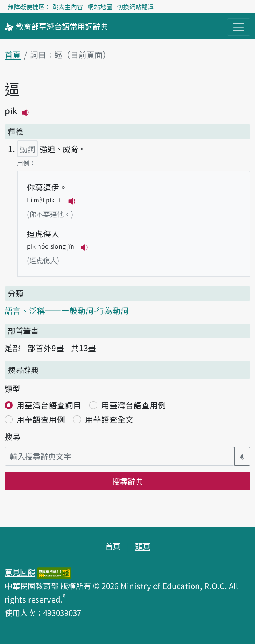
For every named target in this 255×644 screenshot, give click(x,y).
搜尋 (13, 437)
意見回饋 (20, 572)
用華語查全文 (109, 419)
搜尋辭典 (128, 481)
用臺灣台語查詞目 (49, 405)
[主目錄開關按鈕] (239, 27)
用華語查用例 (41, 419)
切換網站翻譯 (135, 7)
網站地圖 (100, 7)
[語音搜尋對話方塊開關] (242, 456)
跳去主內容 (68, 7)
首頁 (13, 55)
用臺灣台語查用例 (133, 405)
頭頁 (143, 546)
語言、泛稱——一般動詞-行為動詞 (67, 310)
